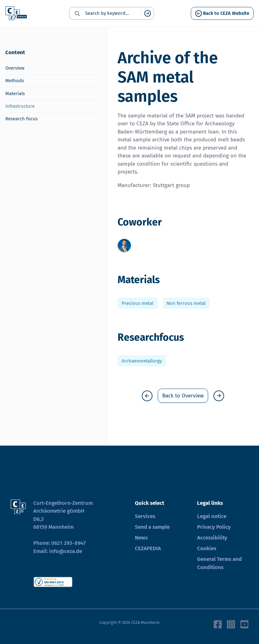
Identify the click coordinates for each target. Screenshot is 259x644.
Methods (15, 81)
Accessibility (212, 538)
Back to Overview (183, 396)
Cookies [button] (207, 548)
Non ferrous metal (186, 303)
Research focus (22, 119)
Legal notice (212, 516)
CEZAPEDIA (148, 548)
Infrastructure (20, 106)
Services (145, 516)
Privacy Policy (214, 527)
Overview (15, 68)
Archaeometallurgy (142, 361)
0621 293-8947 (69, 543)
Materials (15, 94)
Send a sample (152, 527)
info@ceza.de (66, 551)
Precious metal (138, 303)
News (141, 538)
